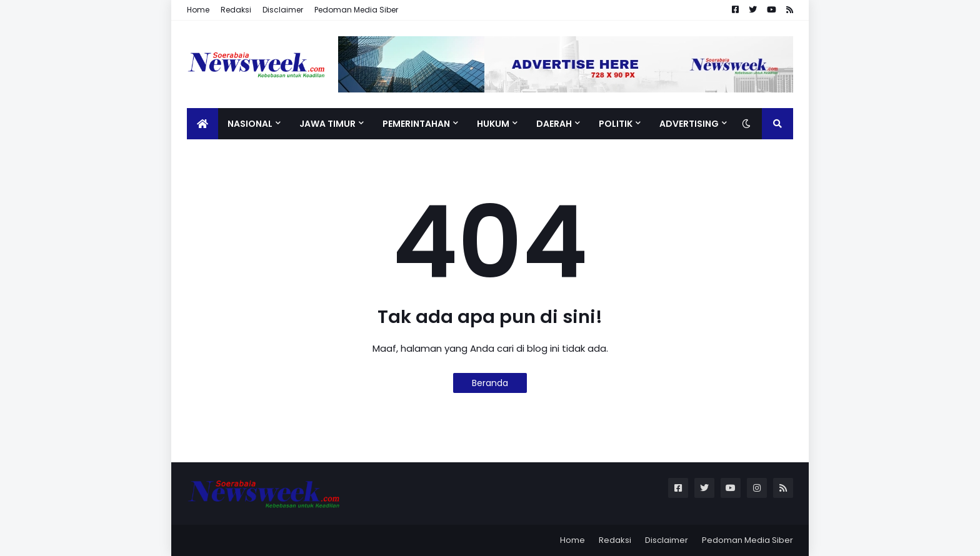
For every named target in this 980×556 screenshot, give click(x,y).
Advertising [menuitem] (689, 124)
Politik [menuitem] (616, 124)
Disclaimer (283, 10)
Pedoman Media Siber (356, 10)
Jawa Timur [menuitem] (327, 124)
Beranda (490, 383)
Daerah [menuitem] (554, 124)
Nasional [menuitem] (250, 124)
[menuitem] (202, 124)
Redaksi (236, 10)
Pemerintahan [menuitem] (416, 124)
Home (198, 10)
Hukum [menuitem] (493, 124)
